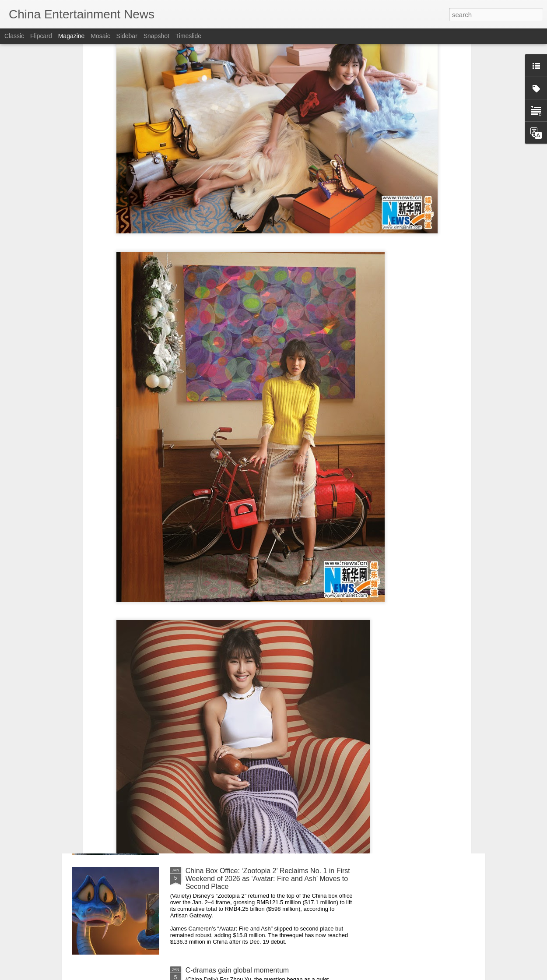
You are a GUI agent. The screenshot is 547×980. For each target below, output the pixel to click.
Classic (14, 36)
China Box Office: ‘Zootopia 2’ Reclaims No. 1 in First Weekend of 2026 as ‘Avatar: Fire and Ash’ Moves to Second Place (268, 879)
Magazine (72, 36)
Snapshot (156, 36)
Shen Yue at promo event (225, 771)
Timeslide (188, 36)
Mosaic (100, 36)
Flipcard (41, 36)
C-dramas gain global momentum (237, 970)
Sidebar (127, 36)
